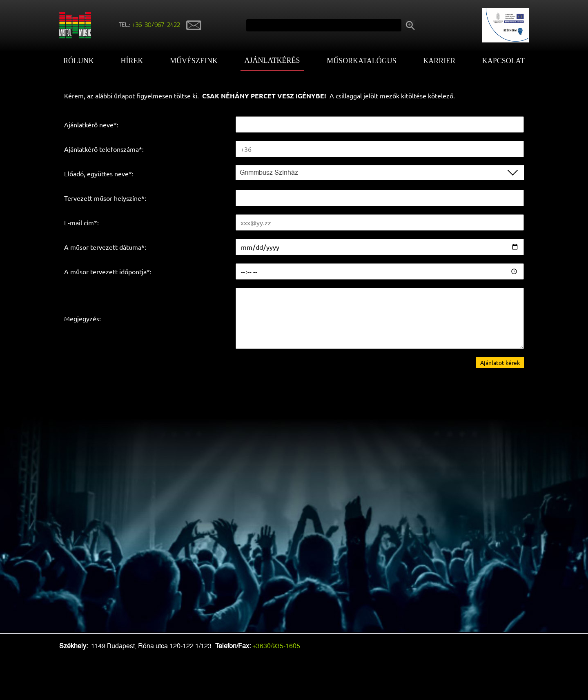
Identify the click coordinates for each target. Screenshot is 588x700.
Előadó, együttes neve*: (99, 173)
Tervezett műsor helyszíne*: (105, 198)
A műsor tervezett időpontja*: (108, 271)
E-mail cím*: (81, 222)
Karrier (439, 61)
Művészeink (194, 61)
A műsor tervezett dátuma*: (105, 247)
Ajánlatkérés (272, 60)
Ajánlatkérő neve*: (91, 124)
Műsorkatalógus (362, 61)
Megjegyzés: (82, 318)
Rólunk (79, 61)
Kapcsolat (503, 61)
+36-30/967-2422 (156, 25)
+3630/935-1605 (276, 646)
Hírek (132, 61)
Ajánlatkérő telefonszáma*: (104, 149)
